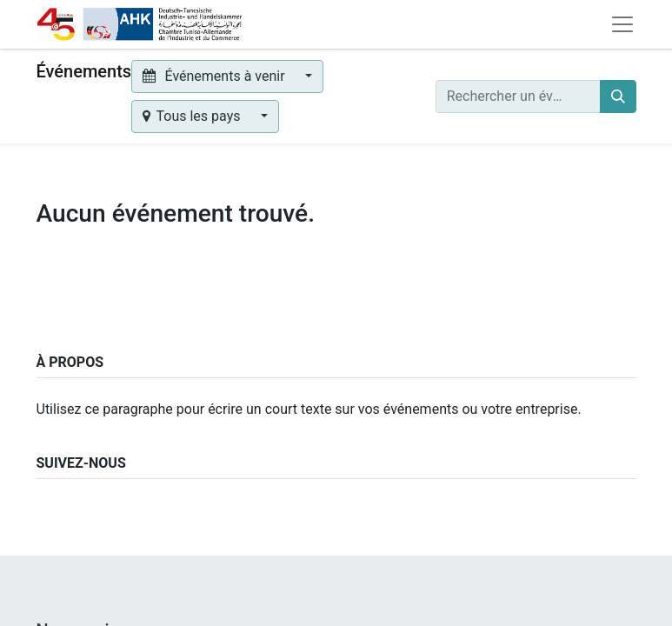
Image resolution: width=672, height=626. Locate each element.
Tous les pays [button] (193, 116)
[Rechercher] (618, 97)
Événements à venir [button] (215, 76)
